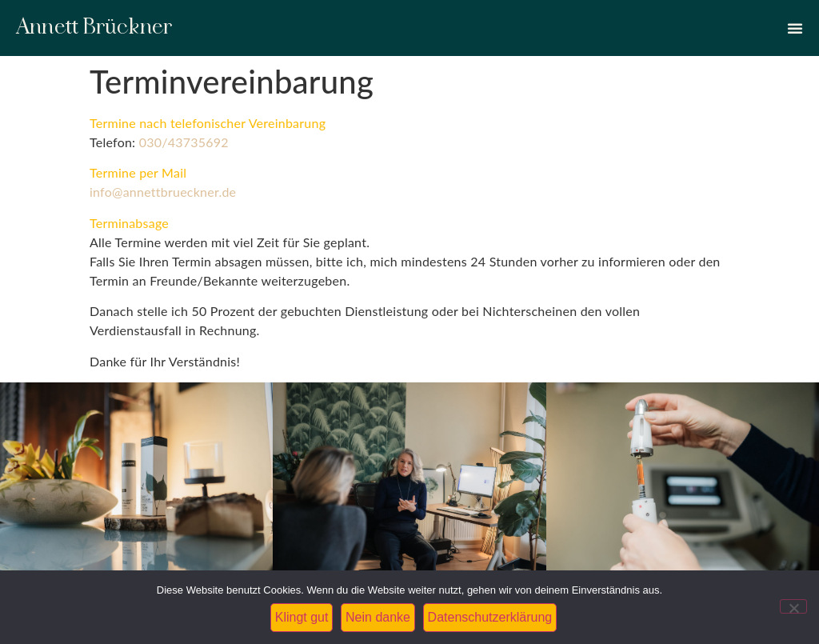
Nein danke (378, 617)
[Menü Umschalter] (795, 28)
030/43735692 (184, 142)
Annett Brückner (94, 28)
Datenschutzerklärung (490, 617)
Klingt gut (302, 617)
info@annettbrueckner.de (163, 192)
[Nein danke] (793, 606)
